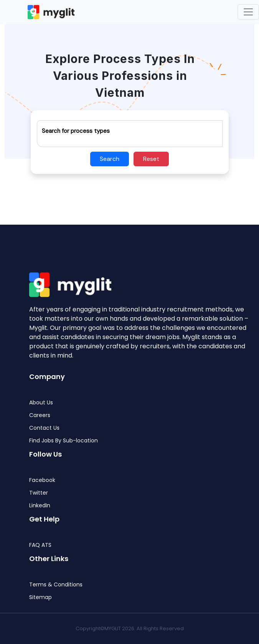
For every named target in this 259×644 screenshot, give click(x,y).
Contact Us (44, 428)
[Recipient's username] (130, 134)
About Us (41, 403)
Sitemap (40, 597)
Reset (151, 159)
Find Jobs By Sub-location (64, 441)
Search (110, 159)
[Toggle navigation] (248, 12)
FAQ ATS (40, 545)
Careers (40, 415)
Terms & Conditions (56, 585)
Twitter (39, 493)
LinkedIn (40, 506)
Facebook (42, 480)
